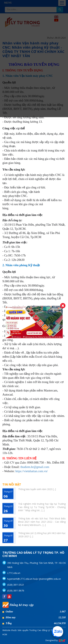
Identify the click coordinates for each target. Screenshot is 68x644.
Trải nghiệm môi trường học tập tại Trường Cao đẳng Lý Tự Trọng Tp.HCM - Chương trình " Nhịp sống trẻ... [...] (42, 507)
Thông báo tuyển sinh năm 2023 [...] (37, 489)
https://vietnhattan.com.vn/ (32, 471)
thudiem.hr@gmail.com (35, 467)
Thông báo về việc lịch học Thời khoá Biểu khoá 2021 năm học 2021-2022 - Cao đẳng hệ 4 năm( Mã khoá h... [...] (42, 522)
